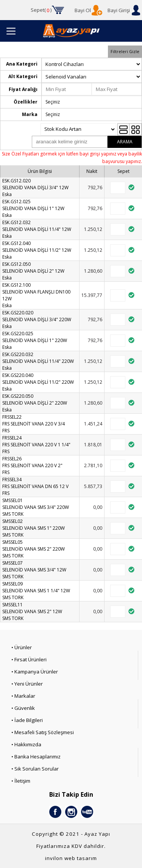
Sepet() (41, 10)
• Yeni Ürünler (27, 684)
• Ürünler (22, 647)
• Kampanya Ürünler (35, 672)
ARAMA (125, 142)
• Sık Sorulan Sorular (35, 769)
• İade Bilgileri (27, 720)
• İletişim (21, 781)
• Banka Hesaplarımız (36, 757)
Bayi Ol (83, 10)
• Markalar (23, 696)
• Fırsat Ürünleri (29, 659)
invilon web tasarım (71, 858)
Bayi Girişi (119, 10)
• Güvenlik (23, 708)
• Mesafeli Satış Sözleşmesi (43, 732)
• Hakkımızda (26, 744)
